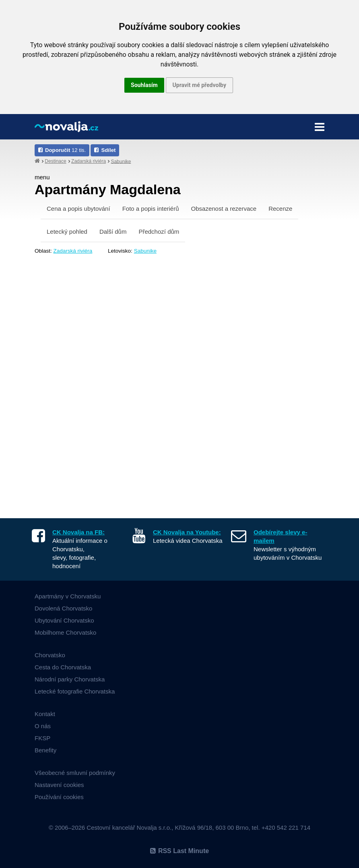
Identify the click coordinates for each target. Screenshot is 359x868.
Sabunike (121, 161)
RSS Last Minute (179, 851)
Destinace (55, 161)
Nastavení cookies (59, 785)
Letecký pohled (67, 232)
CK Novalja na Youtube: (187, 532)
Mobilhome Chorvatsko (65, 632)
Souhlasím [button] (144, 85)
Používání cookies (59, 797)
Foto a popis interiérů (151, 209)
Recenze (280, 209)
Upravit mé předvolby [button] (199, 85)
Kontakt (45, 714)
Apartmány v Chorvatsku (68, 596)
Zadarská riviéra (89, 161)
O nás (43, 726)
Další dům (113, 232)
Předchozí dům (159, 232)
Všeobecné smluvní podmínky (75, 773)
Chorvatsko (50, 655)
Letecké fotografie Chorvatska (75, 691)
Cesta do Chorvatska (63, 667)
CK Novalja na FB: (78, 532)
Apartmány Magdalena (108, 189)
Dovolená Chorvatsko (63, 608)
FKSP (42, 738)
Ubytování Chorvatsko (64, 620)
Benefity (45, 750)
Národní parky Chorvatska (70, 679)
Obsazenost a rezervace (224, 209)
